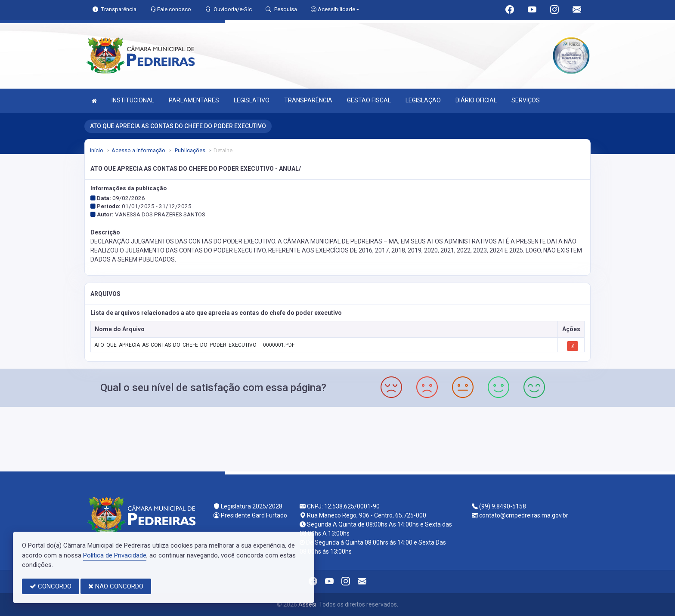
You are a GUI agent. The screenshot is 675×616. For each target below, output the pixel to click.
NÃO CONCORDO (116, 586)
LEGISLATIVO (252, 100)
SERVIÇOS (526, 100)
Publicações (189, 150)
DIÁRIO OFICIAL (476, 100)
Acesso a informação (138, 150)
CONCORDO (51, 586)
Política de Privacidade (115, 555)
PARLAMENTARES (194, 100)
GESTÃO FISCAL (369, 100)
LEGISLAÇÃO (423, 100)
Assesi (307, 604)
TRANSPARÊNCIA (308, 100)
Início (97, 150)
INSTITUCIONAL (133, 100)
